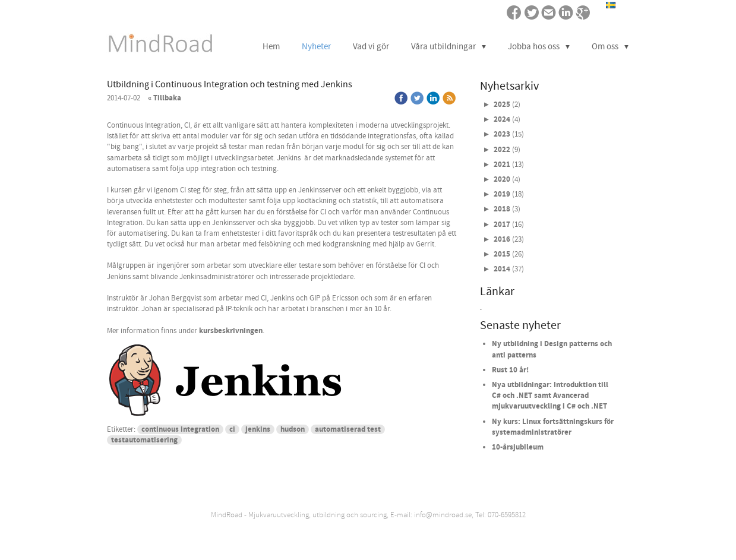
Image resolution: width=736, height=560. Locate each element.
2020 (502, 179)
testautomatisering (144, 440)
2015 (502, 254)
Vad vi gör (371, 47)
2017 (502, 224)
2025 (502, 105)
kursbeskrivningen (231, 331)
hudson (293, 429)
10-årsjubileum (518, 447)
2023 (502, 134)
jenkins (258, 429)
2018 (502, 209)
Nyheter (316, 47)
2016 (502, 239)
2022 (502, 150)
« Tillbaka (165, 98)
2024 (502, 119)
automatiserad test (348, 429)
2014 (502, 269)
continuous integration (180, 429)
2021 (502, 164)
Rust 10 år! (510, 370)
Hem (271, 47)
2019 (502, 194)
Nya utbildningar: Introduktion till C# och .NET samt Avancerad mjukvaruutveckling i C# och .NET (550, 396)
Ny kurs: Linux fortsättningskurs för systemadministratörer (553, 427)
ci (232, 429)
